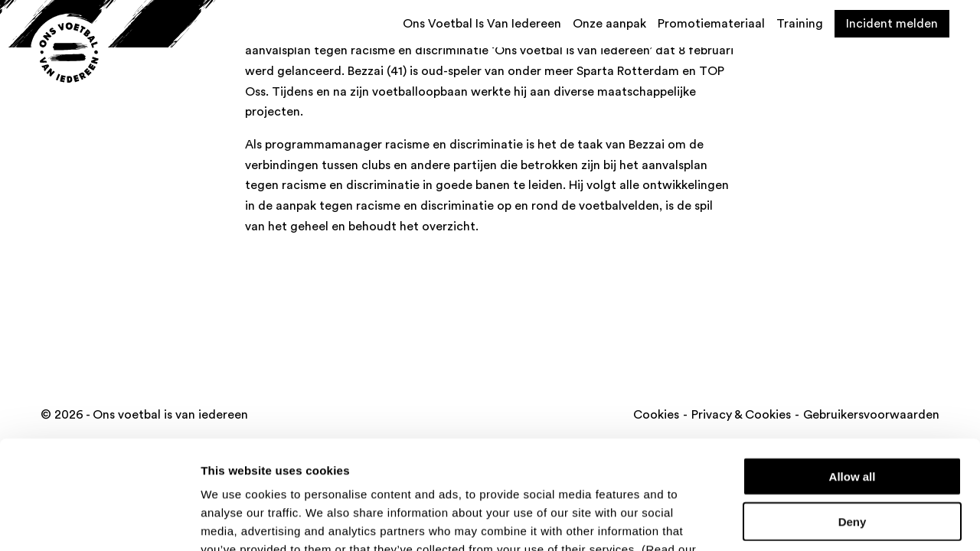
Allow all (853, 368)
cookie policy (240, 459)
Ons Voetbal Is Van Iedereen (482, 24)
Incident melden (892, 24)
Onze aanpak (609, 24)
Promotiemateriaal (711, 24)
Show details (804, 521)
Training (800, 24)
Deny (853, 413)
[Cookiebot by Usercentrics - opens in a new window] (99, 521)
